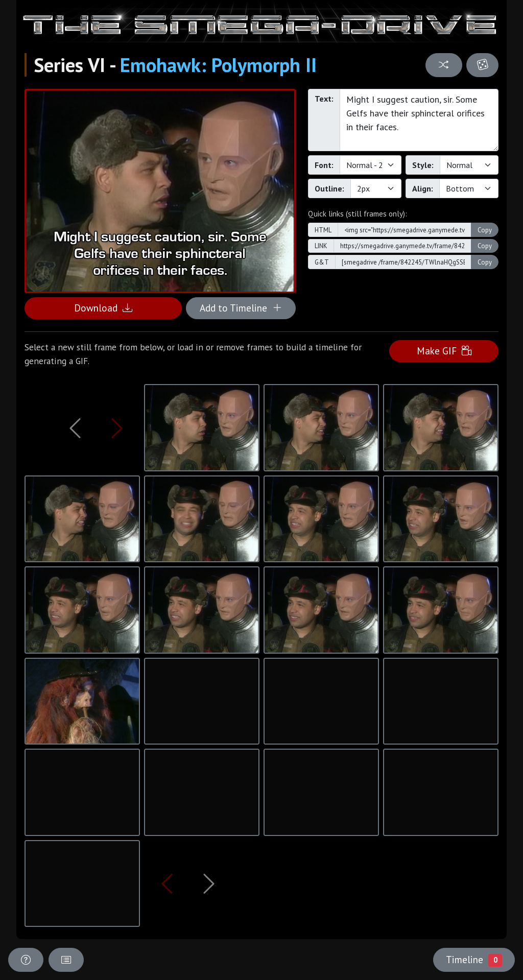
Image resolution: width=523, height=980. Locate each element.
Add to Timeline (241, 308)
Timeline (474, 960)
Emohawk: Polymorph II (218, 65)
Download (103, 308)
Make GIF (444, 351)
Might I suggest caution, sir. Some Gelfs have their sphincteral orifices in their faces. (419, 120)
